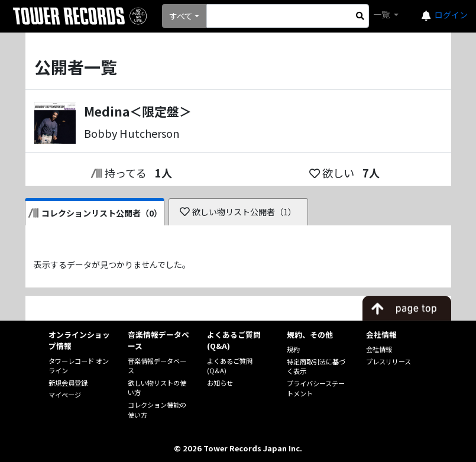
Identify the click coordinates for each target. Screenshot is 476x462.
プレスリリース (388, 361)
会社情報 (379, 349)
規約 (293, 349)
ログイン (451, 15)
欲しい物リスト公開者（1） (238, 212)
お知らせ (220, 383)
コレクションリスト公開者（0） (95, 213)
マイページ (65, 395)
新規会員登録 (68, 383)
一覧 (382, 14)
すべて (181, 16)
